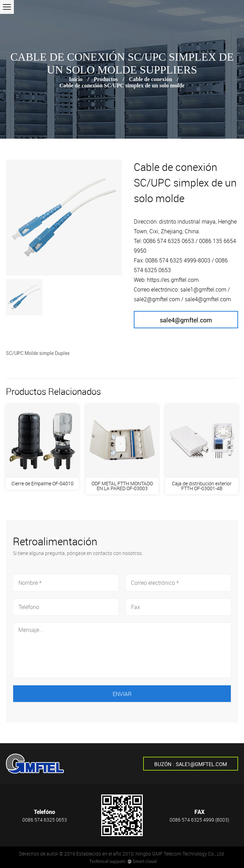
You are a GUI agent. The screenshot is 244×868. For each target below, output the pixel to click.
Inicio (76, 79)
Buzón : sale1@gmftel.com (191, 764)
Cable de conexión (150, 79)
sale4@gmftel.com (186, 320)
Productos (106, 79)
